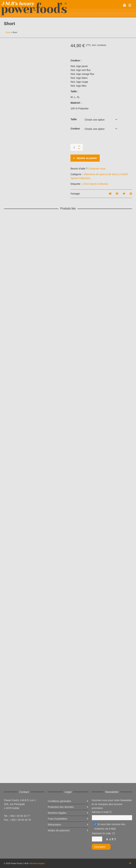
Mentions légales (37, 863)
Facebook (7, 829)
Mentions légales (57, 813)
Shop (8, 32)
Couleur (75, 129)
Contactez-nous (97, 169)
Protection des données (61, 807)
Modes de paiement (59, 830)
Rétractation (54, 825)
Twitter (15, 829)
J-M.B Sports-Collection (95, 184)
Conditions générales (59, 801)
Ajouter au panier (87, 158)
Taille (74, 119)
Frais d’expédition (58, 819)
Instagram (22, 829)
